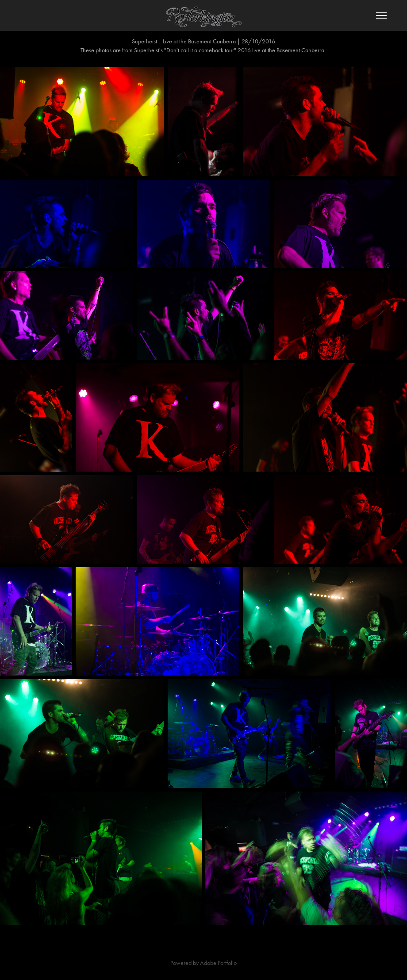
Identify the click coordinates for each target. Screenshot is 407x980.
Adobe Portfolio (218, 963)
